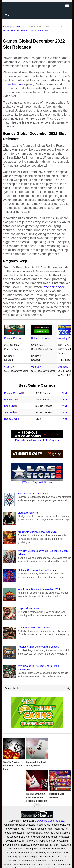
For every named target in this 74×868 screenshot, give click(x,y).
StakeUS (9, 406)
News (18, 27)
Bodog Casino (12, 419)
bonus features (13, 84)
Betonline (9, 400)
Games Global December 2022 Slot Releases (26, 31)
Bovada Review (13, 338)
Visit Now (9, 367)
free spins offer (54, 287)
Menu (8, 15)
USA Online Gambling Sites (49, 860)
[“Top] (37, 807)
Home (6, 27)
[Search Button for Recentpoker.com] (67, 688)
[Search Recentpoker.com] (37, 688)
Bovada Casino (13, 393)
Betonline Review (41, 338)
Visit (65, 393)
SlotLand (9, 412)
